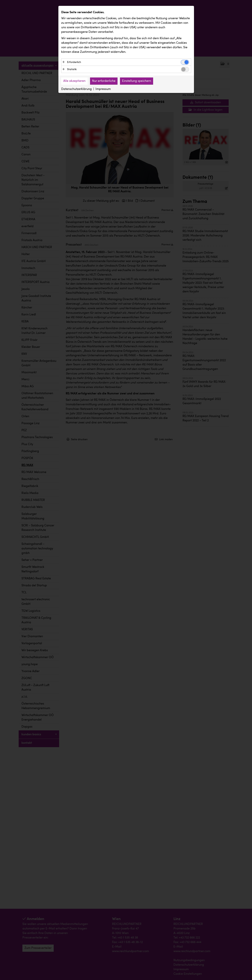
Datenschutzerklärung (76, 89)
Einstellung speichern (137, 81)
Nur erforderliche (104, 81)
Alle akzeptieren (74, 81)
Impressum (103, 89)
